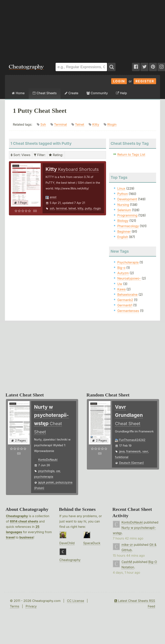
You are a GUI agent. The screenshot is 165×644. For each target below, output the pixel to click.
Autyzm (123, 273)
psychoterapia (44, 477)
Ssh (43, 124)
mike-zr (127, 545)
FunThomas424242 (132, 440)
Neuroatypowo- (129, 278)
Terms (15, 606)
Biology (123, 221)
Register (145, 81)
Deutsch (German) (131, 463)
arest (53, 197)
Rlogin (112, 124)
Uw (120, 284)
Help (121, 93)
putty (88, 208)
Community (97, 93)
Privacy (31, 606)
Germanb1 (125, 305)
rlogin (97, 208)
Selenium (124, 210)
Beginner (124, 232)
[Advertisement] (54, 29)
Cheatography (17, 516)
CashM (127, 562)
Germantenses (128, 311)
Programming (127, 215)
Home (18, 93)
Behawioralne (127, 295)
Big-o (121, 268)
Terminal (60, 124)
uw (58, 471)
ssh (52, 208)
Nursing (123, 205)
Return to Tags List (131, 154)
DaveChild (67, 543)
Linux (121, 188)
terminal (61, 208)
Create (72, 93)
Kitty (96, 124)
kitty (80, 208)
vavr (145, 451)
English (123, 237)
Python (123, 194)
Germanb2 (125, 300)
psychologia (46, 471)
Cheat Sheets (45, 93)
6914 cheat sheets (24, 521)
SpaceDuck (92, 543)
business (26, 537)
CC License (75, 601)
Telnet (80, 124)
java (122, 451)
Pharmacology (128, 226)
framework (133, 451)
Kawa (121, 289)
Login (119, 81)
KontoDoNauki (48, 460)
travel (10, 537)
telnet (72, 208)
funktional (122, 457)
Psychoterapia (128, 262)
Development (127, 199)
